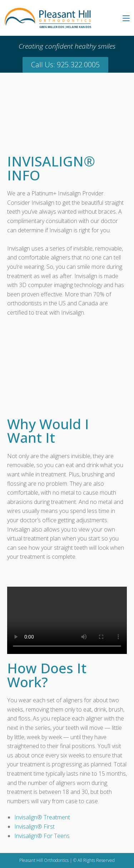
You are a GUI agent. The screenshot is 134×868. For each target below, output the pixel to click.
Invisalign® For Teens (42, 836)
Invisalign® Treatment (42, 817)
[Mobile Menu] (126, 18)
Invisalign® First (34, 826)
